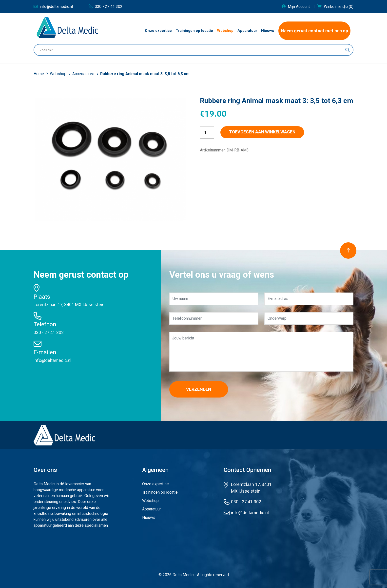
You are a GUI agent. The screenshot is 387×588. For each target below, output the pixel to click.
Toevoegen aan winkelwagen (265, 132)
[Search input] (191, 50)
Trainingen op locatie (160, 493)
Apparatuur (151, 509)
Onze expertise (155, 484)
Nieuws (149, 518)
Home (39, 74)
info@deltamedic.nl (53, 360)
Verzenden (200, 389)
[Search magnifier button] (348, 50)
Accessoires (84, 74)
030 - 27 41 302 (49, 332)
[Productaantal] (207, 132)
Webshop (59, 74)
